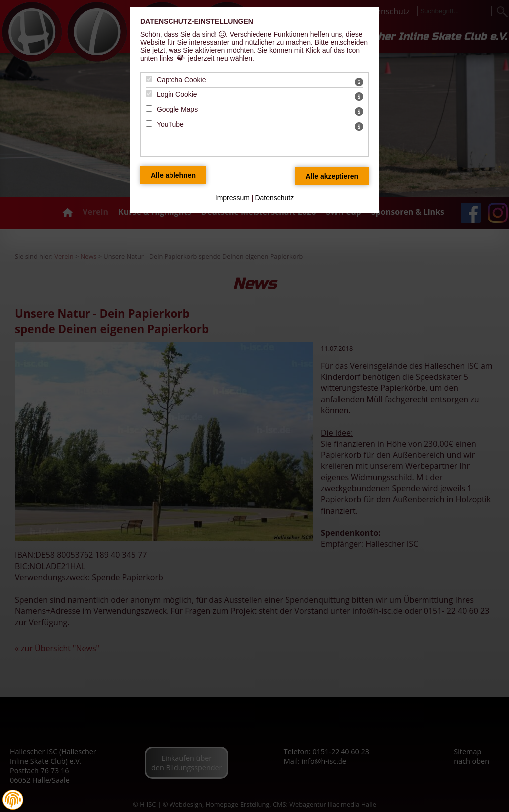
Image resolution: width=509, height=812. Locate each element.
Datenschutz (274, 198)
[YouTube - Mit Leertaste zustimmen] (149, 124)
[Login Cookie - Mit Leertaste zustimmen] (149, 94)
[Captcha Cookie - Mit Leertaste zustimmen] (149, 79)
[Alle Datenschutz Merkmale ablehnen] (173, 175)
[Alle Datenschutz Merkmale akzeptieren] (332, 176)
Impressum (232, 198)
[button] (13, 800)
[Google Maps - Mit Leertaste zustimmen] (149, 109)
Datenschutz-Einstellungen (197, 21)
